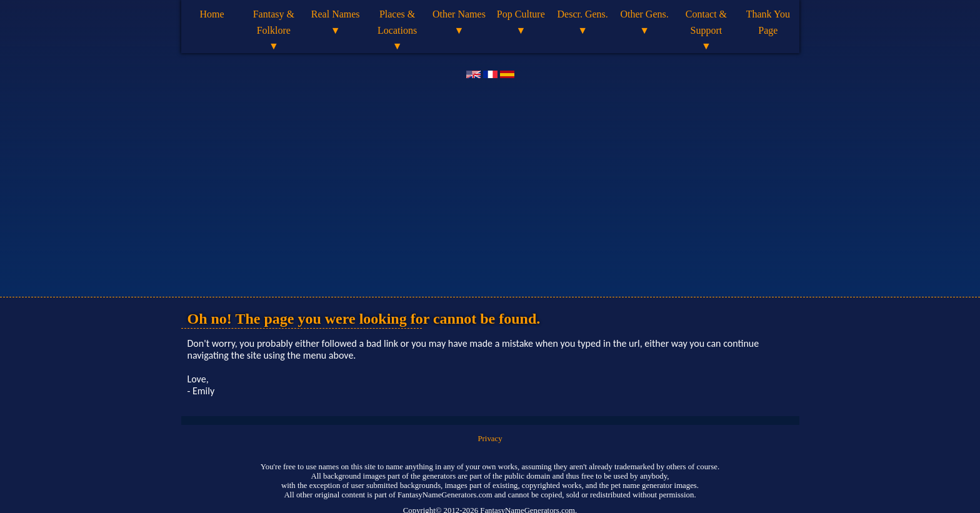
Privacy (490, 439)
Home (212, 14)
